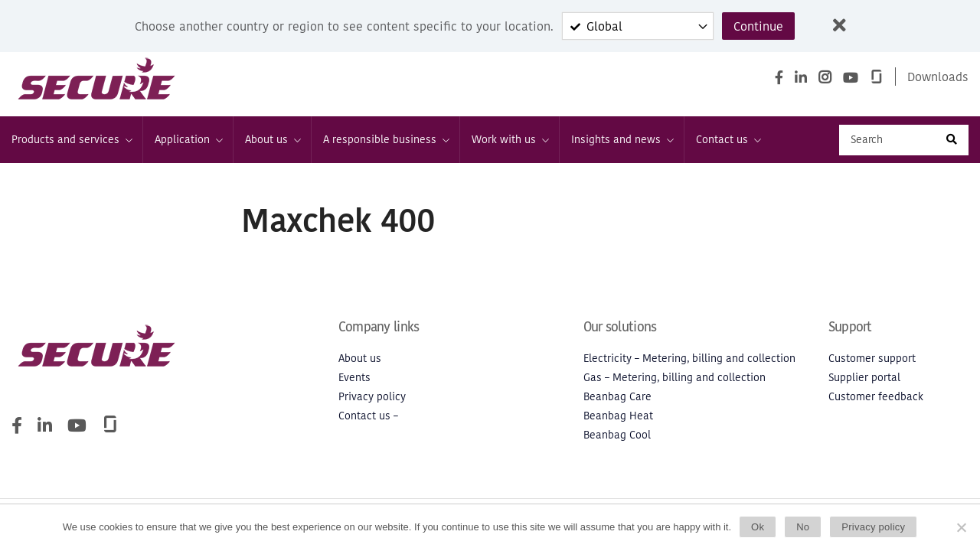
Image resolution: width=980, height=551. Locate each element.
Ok (758, 527)
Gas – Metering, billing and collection (675, 378)
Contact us (728, 140)
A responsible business (385, 140)
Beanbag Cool (617, 435)
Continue (758, 26)
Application (188, 140)
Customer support (872, 359)
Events (354, 378)
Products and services (71, 140)
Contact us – (368, 416)
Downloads (938, 77)
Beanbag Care (617, 397)
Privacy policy (372, 397)
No (803, 527)
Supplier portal (864, 378)
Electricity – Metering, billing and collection (689, 359)
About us (272, 140)
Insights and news (622, 140)
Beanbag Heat (618, 416)
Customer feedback (876, 397)
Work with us (510, 140)
